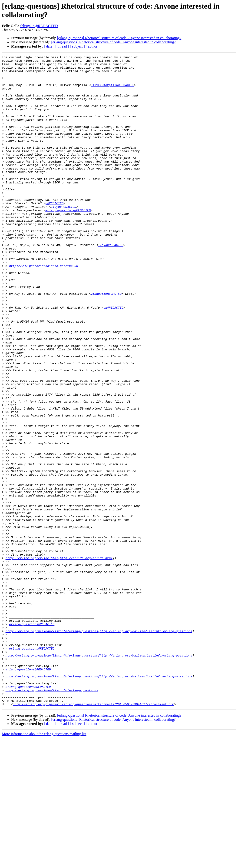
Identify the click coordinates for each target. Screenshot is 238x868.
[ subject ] (77, 46)
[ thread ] (62, 46)
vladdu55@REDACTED (106, 342)
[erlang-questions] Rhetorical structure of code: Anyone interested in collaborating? (119, 38)
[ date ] (49, 46)
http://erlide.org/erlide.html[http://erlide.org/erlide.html (59, 659)
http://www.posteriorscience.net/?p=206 (43, 308)
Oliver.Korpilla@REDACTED (112, 91)
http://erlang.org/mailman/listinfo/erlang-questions (52, 817)
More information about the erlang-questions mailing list (44, 864)
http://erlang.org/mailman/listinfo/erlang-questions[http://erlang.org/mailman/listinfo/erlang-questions (99, 746)
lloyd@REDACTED (64, 237)
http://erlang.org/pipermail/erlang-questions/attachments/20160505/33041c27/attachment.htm (93, 834)
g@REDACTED (54, 233)
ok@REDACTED (113, 358)
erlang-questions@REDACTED (68, 241)
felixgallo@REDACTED (39, 26)
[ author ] (93, 46)
